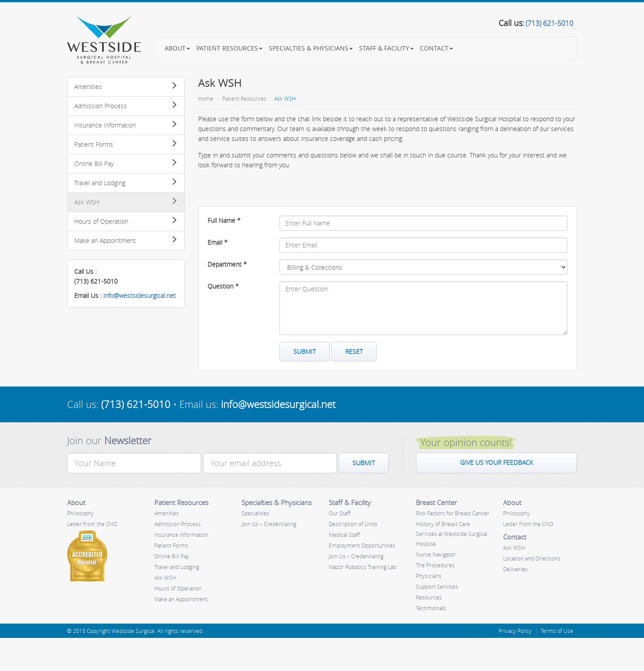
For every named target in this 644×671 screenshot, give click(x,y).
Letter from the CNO (92, 524)
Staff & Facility (386, 48)
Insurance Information (126, 125)
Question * (223, 286)
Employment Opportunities (362, 545)
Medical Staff (344, 535)
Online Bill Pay (126, 164)
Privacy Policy (515, 631)
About (177, 48)
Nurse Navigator (436, 554)
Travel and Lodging (126, 183)
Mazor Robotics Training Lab (362, 567)
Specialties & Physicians (311, 48)
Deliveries (515, 569)
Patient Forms (126, 144)
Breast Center (436, 502)
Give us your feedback (497, 462)
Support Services (437, 586)
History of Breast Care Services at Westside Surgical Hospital (452, 534)
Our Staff (340, 513)
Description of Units (353, 524)
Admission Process (126, 106)
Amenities (126, 87)
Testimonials (431, 608)
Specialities (255, 513)
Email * (218, 242)
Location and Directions (532, 558)
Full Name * (224, 220)
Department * (227, 264)
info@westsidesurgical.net (140, 295)
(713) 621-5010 (136, 404)
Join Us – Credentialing (269, 524)
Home (206, 98)
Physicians (429, 576)
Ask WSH (126, 202)
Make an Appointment (126, 240)
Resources (429, 597)
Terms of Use (557, 631)
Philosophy (80, 513)
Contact (436, 48)
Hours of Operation (126, 221)
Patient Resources (229, 48)
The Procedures (435, 565)
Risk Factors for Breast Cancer (453, 513)
